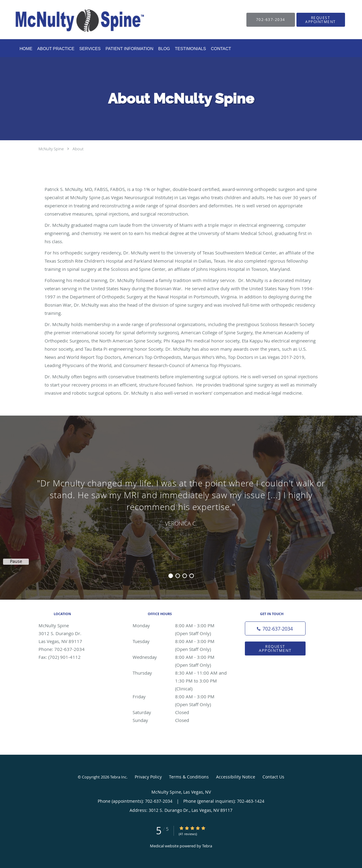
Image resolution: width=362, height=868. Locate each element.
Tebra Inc (118, 777)
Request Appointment (275, 648)
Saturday (180, 712)
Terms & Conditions (189, 777)
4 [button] (192, 576)
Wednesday (180, 657)
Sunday (180, 720)
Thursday (180, 673)
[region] (181, 502)
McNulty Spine (51, 149)
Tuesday (180, 641)
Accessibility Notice (236, 777)
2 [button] (178, 576)
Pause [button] (16, 561)
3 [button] (185, 576)
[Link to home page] (71, 20)
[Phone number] (275, 628)
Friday (180, 696)
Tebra (207, 846)
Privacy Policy (148, 777)
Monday (180, 625)
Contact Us (273, 777)
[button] (321, 20)
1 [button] (171, 576)
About (78, 149)
